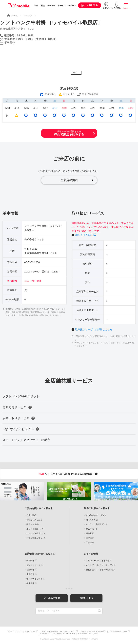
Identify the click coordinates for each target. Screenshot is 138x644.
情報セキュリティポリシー (92, 632)
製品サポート (92, 529)
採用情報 (30, 583)
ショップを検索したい (36, 533)
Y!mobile (19, 5)
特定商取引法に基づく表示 (64, 634)
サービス (62, 6)
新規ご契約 (31, 515)
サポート (72, 6)
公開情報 (30, 570)
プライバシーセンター (118, 632)
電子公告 (30, 574)
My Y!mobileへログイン (96, 515)
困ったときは (92, 520)
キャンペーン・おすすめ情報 (99, 561)
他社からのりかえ (34, 520)
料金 (36, 6)
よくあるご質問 (52, 598)
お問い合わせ (86, 598)
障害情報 (90, 538)
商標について (30, 632)
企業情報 (30, 561)
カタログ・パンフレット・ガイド (101, 565)
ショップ (28, 15)
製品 (43, 6)
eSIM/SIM (51, 6)
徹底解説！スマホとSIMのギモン (100, 570)
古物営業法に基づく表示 (88, 634)
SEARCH (100, 611)
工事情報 (90, 542)
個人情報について (68, 632)
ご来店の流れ (69, 180)
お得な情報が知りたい (36, 538)
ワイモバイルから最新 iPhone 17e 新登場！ (69, 474)
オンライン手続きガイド (97, 524)
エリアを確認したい (35, 529)
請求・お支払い (33, 524)
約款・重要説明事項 (50, 632)
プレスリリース (33, 565)
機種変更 (90, 533)
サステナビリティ (34, 579)
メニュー (126, 8)
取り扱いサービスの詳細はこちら (94, 329)
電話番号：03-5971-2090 (19, 36)
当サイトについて (15, 632)
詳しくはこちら (84, 235)
